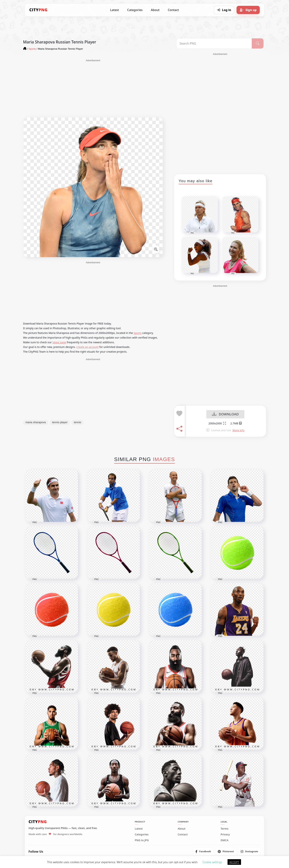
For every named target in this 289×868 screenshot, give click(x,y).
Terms (225, 829)
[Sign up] (248, 10)
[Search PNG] (214, 43)
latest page (59, 342)
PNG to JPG (142, 840)
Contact (173, 10)
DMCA (225, 840)
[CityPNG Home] (38, 10)
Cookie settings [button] (212, 862)
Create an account (87, 347)
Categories (135, 10)
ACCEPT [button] (234, 862)
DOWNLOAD (225, 414)
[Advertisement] (93, 88)
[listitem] (203, 852)
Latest (115, 10)
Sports (138, 333)
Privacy (225, 834)
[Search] (258, 43)
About (155, 10)
